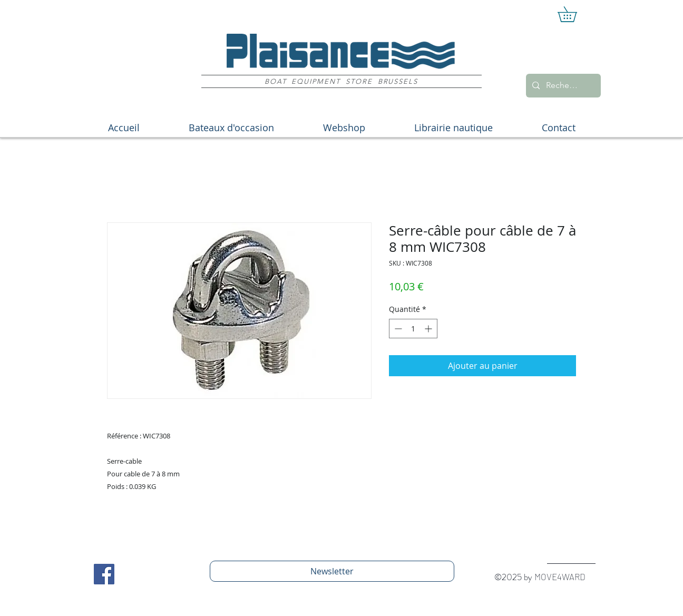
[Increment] (429, 329)
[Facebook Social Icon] (104, 574)
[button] (575, 14)
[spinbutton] (413, 329)
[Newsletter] (332, 571)
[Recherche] (562, 86)
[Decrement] (397, 329)
